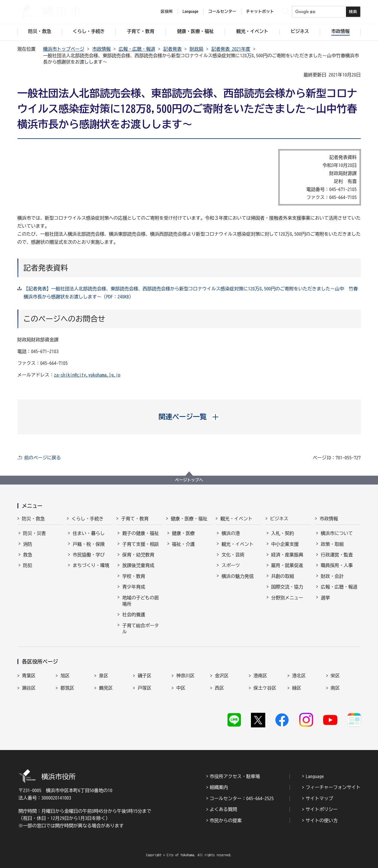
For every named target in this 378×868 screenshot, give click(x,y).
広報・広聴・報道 (137, 49)
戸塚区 (145, 688)
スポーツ (231, 565)
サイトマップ (319, 798)
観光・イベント (236, 519)
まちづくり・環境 (91, 565)
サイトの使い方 (322, 820)
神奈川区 (185, 676)
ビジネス (279, 519)
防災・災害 (35, 533)
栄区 (335, 676)
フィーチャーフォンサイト (333, 787)
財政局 (197, 49)
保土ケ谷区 (265, 688)
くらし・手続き (88, 519)
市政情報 (102, 49)
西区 (219, 688)
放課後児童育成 (138, 565)
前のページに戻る (43, 458)
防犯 (28, 565)
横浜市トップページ (64, 49)
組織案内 (219, 787)
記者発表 (173, 49)
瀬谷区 (29, 688)
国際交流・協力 (287, 587)
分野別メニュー (287, 598)
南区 (335, 688)
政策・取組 (332, 544)
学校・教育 (134, 576)
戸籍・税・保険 (89, 544)
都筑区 (67, 688)
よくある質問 (223, 809)
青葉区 (29, 676)
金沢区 (222, 676)
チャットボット (260, 11)
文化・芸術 (233, 555)
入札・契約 (283, 533)
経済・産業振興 (287, 555)
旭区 (65, 676)
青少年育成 (134, 587)
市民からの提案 (226, 820)
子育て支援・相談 (140, 544)
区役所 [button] (167, 11)
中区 (181, 688)
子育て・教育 (135, 519)
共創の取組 (283, 576)
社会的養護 (134, 615)
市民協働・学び (89, 555)
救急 (28, 555)
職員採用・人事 (337, 565)
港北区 (299, 676)
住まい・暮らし (89, 533)
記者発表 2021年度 (231, 49)
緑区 (297, 688)
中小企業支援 (285, 544)
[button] (189, 417)
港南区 (260, 676)
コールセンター (222, 11)
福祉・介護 (183, 544)
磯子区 (145, 676)
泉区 (104, 676)
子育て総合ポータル (140, 629)
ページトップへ (189, 480)
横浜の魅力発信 (238, 576)
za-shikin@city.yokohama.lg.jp (87, 375)
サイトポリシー (322, 809)
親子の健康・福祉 (140, 533)
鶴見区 (106, 688)
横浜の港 (231, 533)
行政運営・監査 (337, 555)
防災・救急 (33, 519)
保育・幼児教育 (138, 555)
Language (315, 776)
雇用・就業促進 (287, 565)
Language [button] (191, 11)
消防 (28, 544)
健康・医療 (183, 533)
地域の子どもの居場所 (140, 601)
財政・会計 (332, 576)
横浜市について (337, 533)
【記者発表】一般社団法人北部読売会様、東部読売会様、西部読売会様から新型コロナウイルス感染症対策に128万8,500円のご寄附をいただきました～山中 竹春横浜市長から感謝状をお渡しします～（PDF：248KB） (191, 293)
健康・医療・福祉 (189, 519)
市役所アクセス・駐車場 (235, 776)
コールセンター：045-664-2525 (242, 798)
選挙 (325, 598)
